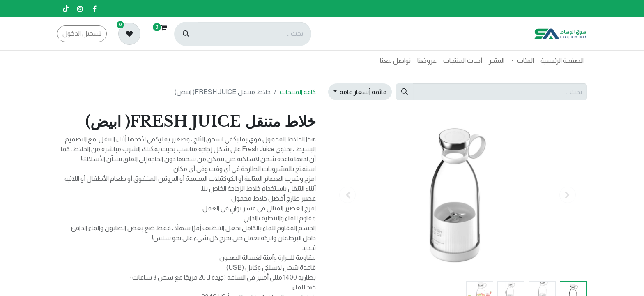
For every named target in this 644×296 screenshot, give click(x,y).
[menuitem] (562, 61)
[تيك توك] (66, 9)
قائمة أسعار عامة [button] (362, 92)
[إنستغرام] (80, 9)
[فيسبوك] (94, 9)
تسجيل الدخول (82, 34)
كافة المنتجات (298, 92)
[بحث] (186, 34)
